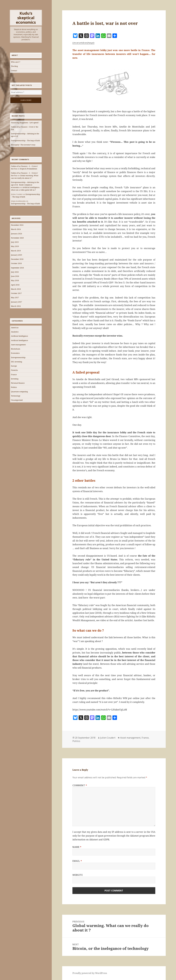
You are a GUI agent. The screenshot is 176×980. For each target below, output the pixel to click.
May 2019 (15, 246)
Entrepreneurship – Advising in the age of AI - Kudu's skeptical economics (25, 185)
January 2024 (16, 234)
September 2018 (17, 268)
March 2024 (16, 229)
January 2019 (16, 255)
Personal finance (18, 383)
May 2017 (15, 298)
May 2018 (15, 280)
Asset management (18, 345)
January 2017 (16, 302)
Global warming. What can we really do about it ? (25, 177)
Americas (15, 328)
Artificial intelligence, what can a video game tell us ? (25, 189)
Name (77, 847)
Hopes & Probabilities (28, 169)
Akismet (134, 836)
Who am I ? (16, 62)
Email (77, 861)
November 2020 (17, 238)
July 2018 (15, 272)
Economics (15, 353)
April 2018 (15, 285)
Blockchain (16, 349)
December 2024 (17, 225)
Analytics (15, 332)
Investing (15, 379)
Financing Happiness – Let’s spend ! (25, 123)
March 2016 (16, 306)
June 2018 (15, 276)
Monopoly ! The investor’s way (23, 145)
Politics (14, 387)
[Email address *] (26, 92)
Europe (14, 366)
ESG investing (16, 362)
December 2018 (17, 259)
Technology (16, 396)
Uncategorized (17, 400)
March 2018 (16, 289)
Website (78, 875)
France (14, 375)
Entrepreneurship (18, 357)
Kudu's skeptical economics (26, 18)
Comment (80, 785)
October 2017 (16, 293)
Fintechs (14, 370)
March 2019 (16, 251)
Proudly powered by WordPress (90, 973)
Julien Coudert (108, 738)
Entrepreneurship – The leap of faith (26, 141)
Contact (14, 71)
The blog (14, 66)
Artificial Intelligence (19, 336)
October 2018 (16, 263)
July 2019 (15, 242)
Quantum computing (19, 392)
